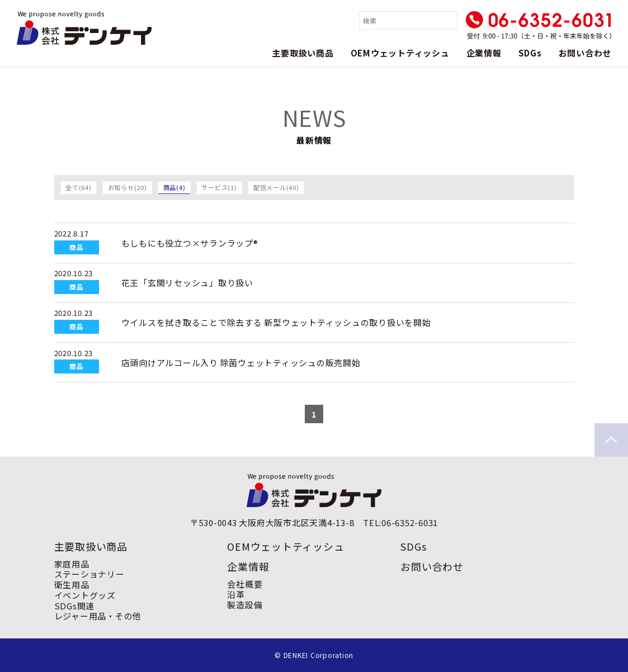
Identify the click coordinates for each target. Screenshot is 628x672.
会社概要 (245, 584)
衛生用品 (72, 585)
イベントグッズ (85, 595)
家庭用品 (72, 564)
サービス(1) (219, 187)
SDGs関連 (75, 606)
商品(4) (174, 187)
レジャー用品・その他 (98, 616)
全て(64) (79, 187)
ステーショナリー (89, 574)
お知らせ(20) (128, 187)
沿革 (236, 594)
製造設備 (245, 605)
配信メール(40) (276, 187)
